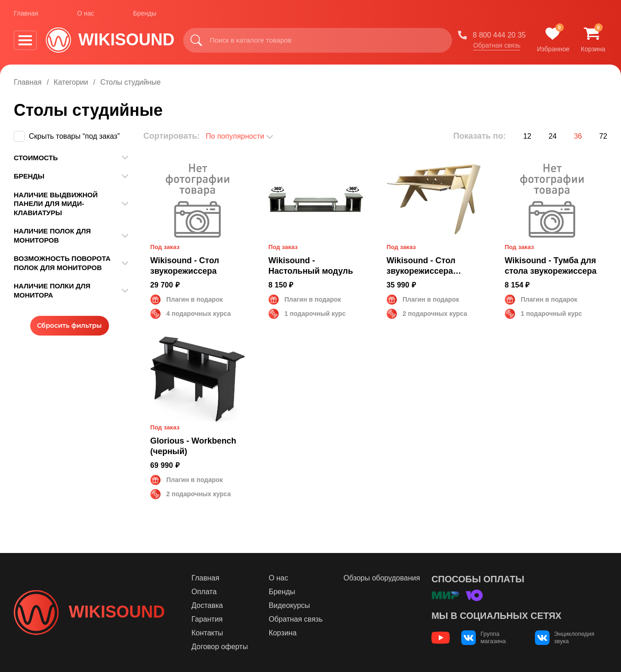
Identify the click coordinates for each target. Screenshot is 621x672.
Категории (71, 82)
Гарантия (207, 619)
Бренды (145, 13)
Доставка (207, 605)
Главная (26, 13)
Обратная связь (497, 45)
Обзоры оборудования (382, 578)
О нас (85, 13)
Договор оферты (220, 647)
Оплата (204, 592)
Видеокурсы (289, 605)
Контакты (207, 633)
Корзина (283, 633)
